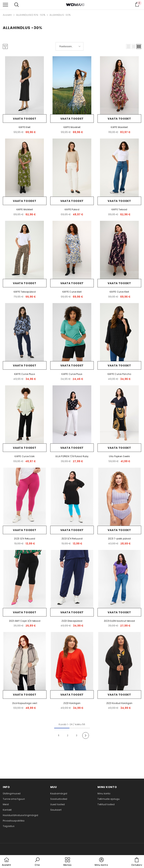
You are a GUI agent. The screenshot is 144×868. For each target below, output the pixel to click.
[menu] (5, 4)
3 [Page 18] (77, 735)
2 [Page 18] (68, 735)
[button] (128, 46)
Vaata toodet (25, 119)
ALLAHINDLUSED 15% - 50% (31, 15)
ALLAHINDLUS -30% (60, 15)
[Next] (86, 735)
